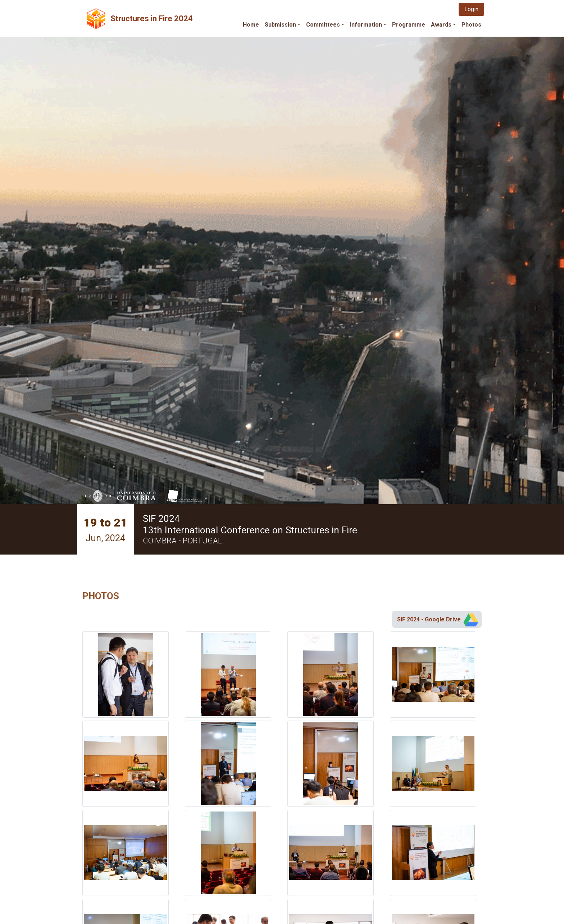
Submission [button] (280, 25)
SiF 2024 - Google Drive (438, 620)
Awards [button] (441, 25)
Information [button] (366, 25)
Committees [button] (323, 25)
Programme (409, 25)
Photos (471, 25)
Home (251, 25)
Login (471, 9)
